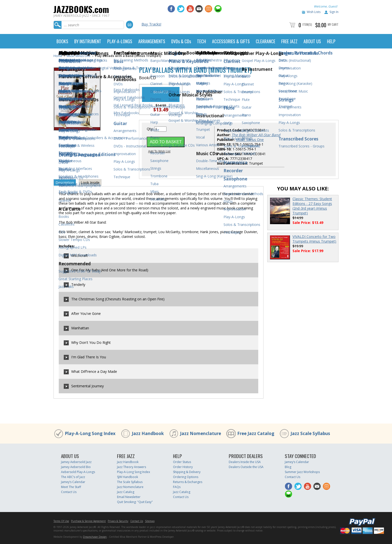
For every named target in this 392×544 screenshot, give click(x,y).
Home (58, 56)
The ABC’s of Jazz (73, 477)
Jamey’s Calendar (73, 482)
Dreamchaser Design (95, 537)
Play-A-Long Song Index (90, 433)
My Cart (333, 24)
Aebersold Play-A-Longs (78, 472)
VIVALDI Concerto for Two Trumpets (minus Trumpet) (314, 239)
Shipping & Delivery (187, 472)
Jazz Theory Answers (131, 467)
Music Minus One (79, 56)
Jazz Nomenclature (200, 433)
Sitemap (150, 521)
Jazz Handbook (148, 433)
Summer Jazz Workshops (302, 472)
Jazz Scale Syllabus (310, 433)
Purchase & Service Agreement (88, 521)
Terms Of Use (61, 521)
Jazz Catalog (126, 492)
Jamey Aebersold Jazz (76, 462)
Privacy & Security (118, 521)
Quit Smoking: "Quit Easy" (135, 502)
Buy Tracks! (151, 24)
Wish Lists (314, 12)
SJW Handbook (127, 477)
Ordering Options (186, 477)
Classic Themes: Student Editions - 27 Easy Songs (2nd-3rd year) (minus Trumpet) (312, 206)
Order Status (182, 462)
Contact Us (69, 492)
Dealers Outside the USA (246, 467)
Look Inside (90, 183)
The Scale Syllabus (130, 482)
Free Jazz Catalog (256, 433)
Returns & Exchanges (188, 482)
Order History (183, 467)
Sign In (334, 12)
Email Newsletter (129, 497)
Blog (288, 467)
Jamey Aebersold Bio (76, 467)
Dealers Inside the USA (245, 462)
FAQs (177, 487)
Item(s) (307, 24)
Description (65, 183)
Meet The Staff (71, 487)
